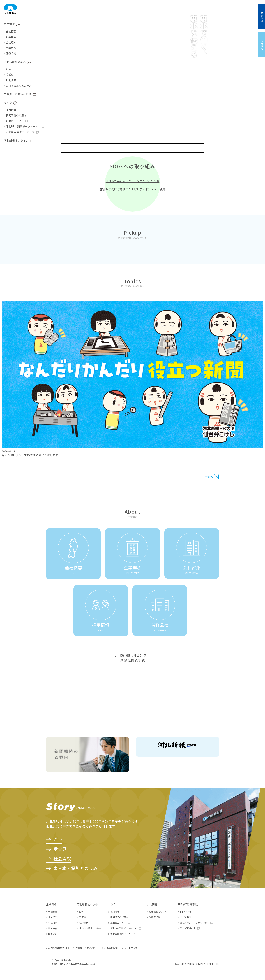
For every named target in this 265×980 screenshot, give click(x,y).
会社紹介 (11, 42)
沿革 (8, 69)
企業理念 (11, 37)
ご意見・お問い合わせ (17, 94)
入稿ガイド (155, 917)
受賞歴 (10, 75)
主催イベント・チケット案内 (195, 923)
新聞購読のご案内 (16, 115)
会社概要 (11, 31)
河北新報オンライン (16, 140)
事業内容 (11, 48)
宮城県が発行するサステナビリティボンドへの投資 (132, 189)
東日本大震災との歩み (19, 86)
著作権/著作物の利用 (59, 948)
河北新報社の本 (188, 928)
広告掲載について (158, 912)
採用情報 (11, 110)
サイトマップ (131, 948)
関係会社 (11, 53)
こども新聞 (186, 917)
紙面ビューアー (15, 121)
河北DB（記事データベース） (23, 126)
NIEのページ (186, 912)
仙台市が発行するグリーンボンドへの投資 (133, 181)
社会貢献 (11, 80)
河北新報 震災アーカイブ (20, 132)
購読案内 (262, 17)
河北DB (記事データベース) (124, 928)
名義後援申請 (111, 948)
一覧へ (209, 477)
